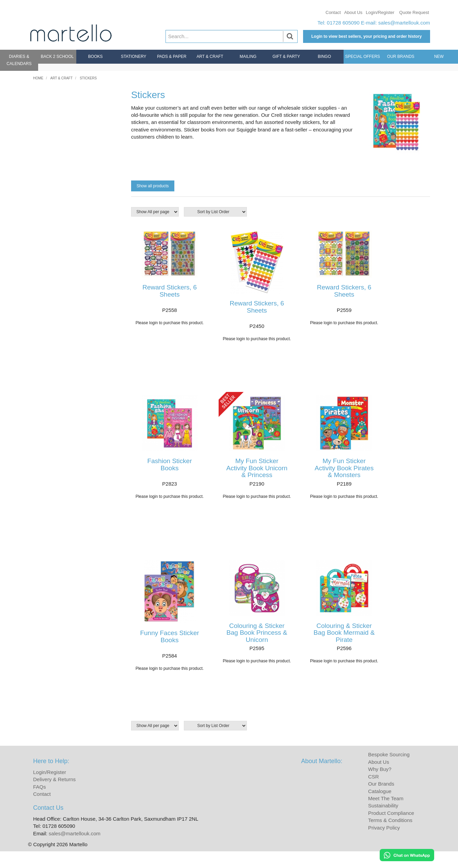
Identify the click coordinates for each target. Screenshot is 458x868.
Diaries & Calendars (19, 60)
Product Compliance (391, 829)
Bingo (324, 57)
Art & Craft (210, 57)
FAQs (40, 803)
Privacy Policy (384, 844)
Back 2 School (57, 57)
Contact (333, 12)
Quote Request (414, 12)
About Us (353, 12)
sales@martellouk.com (404, 23)
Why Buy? (380, 786)
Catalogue (380, 808)
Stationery (134, 57)
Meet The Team (386, 815)
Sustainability (383, 822)
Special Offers (363, 57)
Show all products (153, 186)
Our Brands (401, 57)
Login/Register (380, 12)
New (439, 57)
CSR (374, 793)
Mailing (248, 57)
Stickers (88, 78)
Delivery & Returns (54, 796)
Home (38, 78)
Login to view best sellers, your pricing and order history (366, 36)
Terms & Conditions (390, 837)
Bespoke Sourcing (389, 771)
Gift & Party (286, 57)
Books (96, 57)
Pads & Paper (172, 57)
